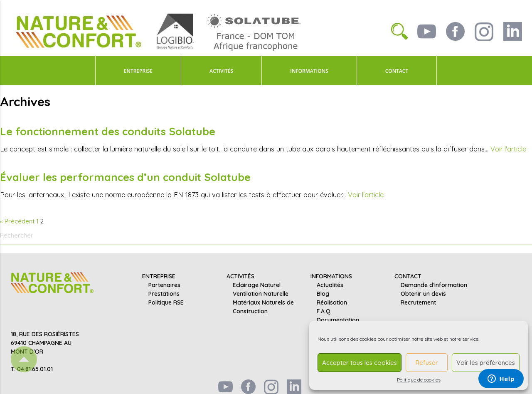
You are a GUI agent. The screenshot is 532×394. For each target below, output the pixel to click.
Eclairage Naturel (257, 285)
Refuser (427, 363)
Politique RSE (166, 302)
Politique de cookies (419, 380)
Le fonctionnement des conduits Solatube (109, 131)
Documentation (338, 320)
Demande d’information (434, 285)
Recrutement (418, 302)
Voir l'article (509, 148)
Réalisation (332, 302)
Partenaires (164, 285)
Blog (323, 293)
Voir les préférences (486, 363)
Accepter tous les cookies (360, 363)
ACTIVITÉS (221, 71)
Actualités (330, 285)
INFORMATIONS (309, 71)
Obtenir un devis (423, 293)
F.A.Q (324, 311)
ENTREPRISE (138, 71)
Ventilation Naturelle (261, 293)
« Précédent (17, 220)
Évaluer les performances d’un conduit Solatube (126, 176)
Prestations (164, 293)
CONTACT (397, 71)
